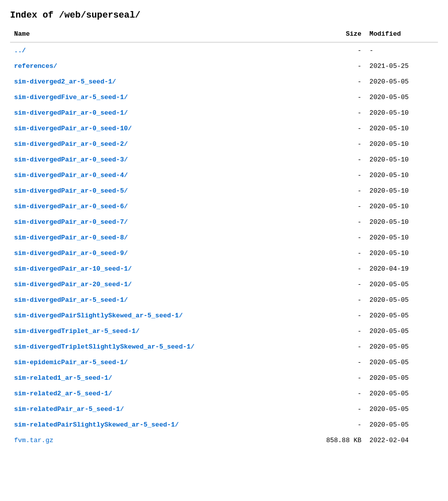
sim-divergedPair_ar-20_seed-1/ (73, 311)
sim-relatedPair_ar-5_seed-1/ (69, 448)
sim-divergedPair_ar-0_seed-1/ (71, 123)
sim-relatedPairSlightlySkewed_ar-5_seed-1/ (97, 465)
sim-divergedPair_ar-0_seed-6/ (71, 226)
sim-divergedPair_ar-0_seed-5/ (71, 209)
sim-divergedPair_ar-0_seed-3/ (71, 175)
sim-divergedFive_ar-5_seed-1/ (71, 106)
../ (20, 55)
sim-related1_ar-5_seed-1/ (63, 414)
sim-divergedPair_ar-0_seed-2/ (71, 157)
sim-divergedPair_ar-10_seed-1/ (73, 294)
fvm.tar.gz (34, 482)
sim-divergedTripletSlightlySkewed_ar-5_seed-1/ (104, 380)
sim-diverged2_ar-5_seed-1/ (65, 89)
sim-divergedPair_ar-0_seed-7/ (71, 243)
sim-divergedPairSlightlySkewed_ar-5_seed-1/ (98, 346)
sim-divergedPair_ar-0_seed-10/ (73, 140)
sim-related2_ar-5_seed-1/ (63, 431)
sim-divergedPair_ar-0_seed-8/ (71, 260)
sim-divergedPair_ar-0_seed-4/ (71, 192)
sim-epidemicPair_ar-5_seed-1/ (71, 397)
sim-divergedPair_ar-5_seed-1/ (71, 328)
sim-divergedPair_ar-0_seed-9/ (71, 277)
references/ (36, 72)
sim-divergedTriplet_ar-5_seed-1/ (77, 363)
